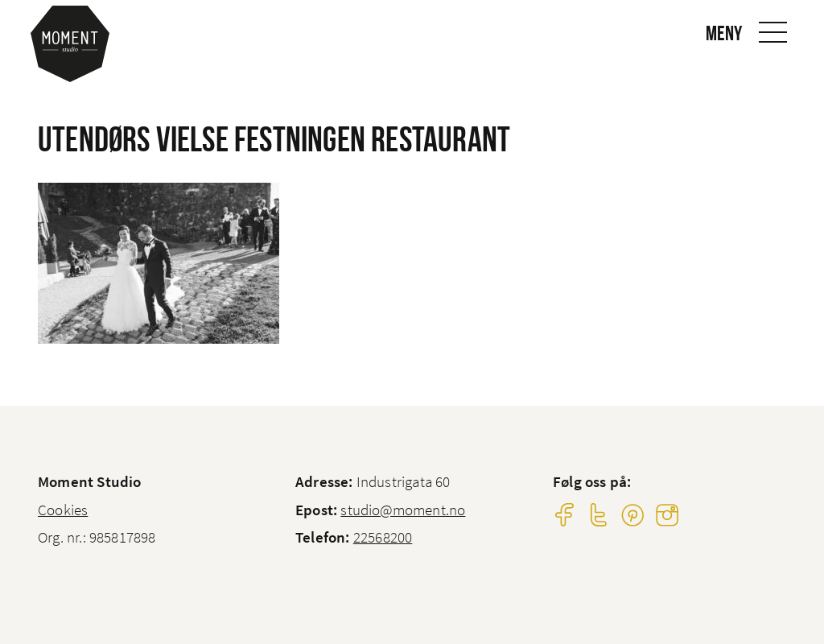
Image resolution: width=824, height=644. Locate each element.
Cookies (63, 510)
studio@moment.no (403, 510)
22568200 (383, 537)
